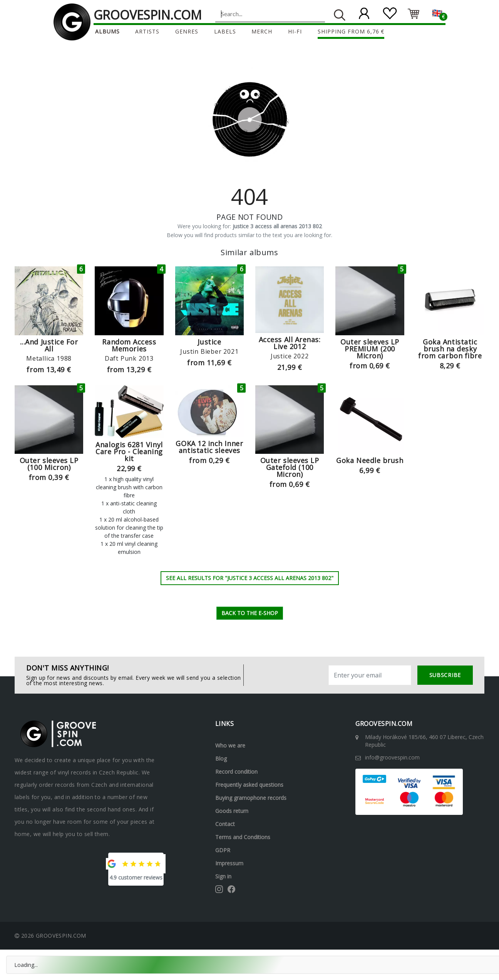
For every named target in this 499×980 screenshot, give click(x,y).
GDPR (223, 850)
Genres (187, 31)
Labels (225, 31)
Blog (221, 758)
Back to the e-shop (250, 613)
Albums (107, 31)
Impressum (229, 863)
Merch (262, 31)
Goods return (232, 811)
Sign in (223, 876)
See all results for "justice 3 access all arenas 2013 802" (250, 578)
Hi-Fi (295, 31)
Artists (147, 31)
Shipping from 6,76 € (351, 31)
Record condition (236, 772)
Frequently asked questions (249, 785)
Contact (225, 824)
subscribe (445, 675)
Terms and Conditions (243, 837)
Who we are (230, 745)
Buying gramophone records (251, 798)
